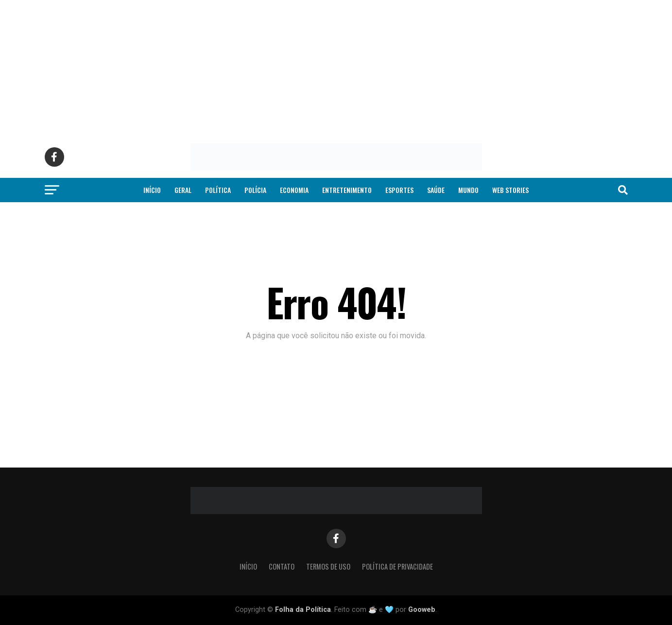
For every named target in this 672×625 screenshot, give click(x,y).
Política (218, 190)
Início (152, 190)
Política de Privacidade (397, 566)
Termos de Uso (328, 566)
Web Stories (510, 190)
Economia (294, 190)
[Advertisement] (292, 68)
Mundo (468, 190)
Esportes (399, 190)
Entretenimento (347, 190)
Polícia (255, 190)
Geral (183, 190)
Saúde (436, 190)
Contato (282, 566)
